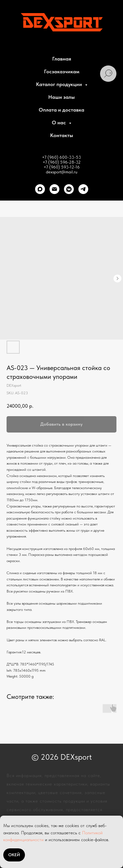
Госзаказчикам (62, 71)
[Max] (40, 189)
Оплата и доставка (61, 110)
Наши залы (61, 97)
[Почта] (54, 189)
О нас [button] (60, 123)
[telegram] (83, 189)
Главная (62, 59)
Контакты (62, 135)
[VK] (69, 189)
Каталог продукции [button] (60, 84)
